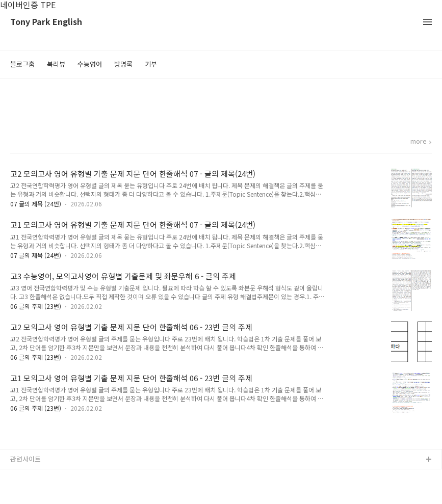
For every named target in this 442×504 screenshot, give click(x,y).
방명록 (123, 64)
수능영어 (90, 64)
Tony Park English (46, 22)
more (419, 142)
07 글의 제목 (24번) (36, 204)
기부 (151, 64)
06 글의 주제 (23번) (36, 306)
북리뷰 (56, 64)
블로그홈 (22, 64)
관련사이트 (25, 459)
